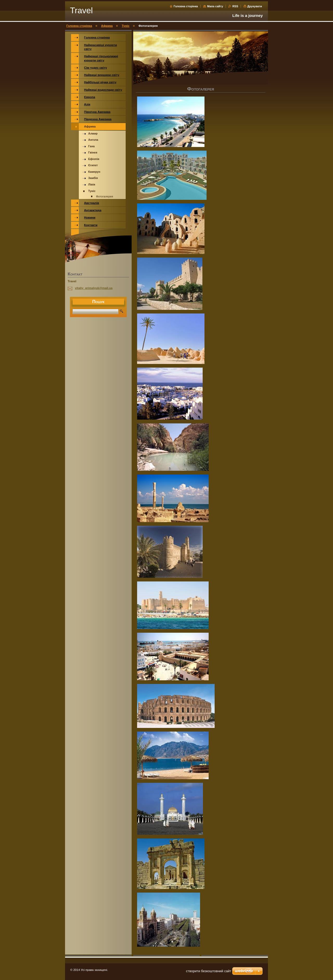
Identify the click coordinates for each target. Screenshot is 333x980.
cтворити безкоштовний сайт (209, 971)
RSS (236, 6)
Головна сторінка (186, 6)
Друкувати (255, 6)
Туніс (126, 26)
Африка (107, 26)
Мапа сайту (215, 6)
